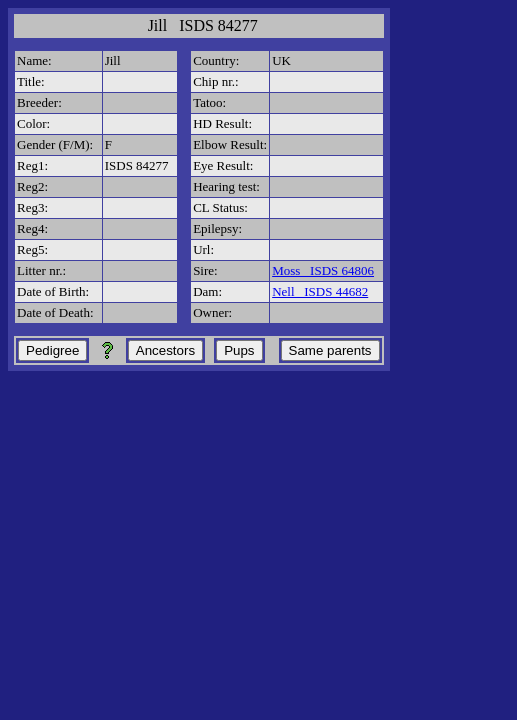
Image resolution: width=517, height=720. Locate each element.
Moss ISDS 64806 (323, 270)
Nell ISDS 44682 (320, 291)
